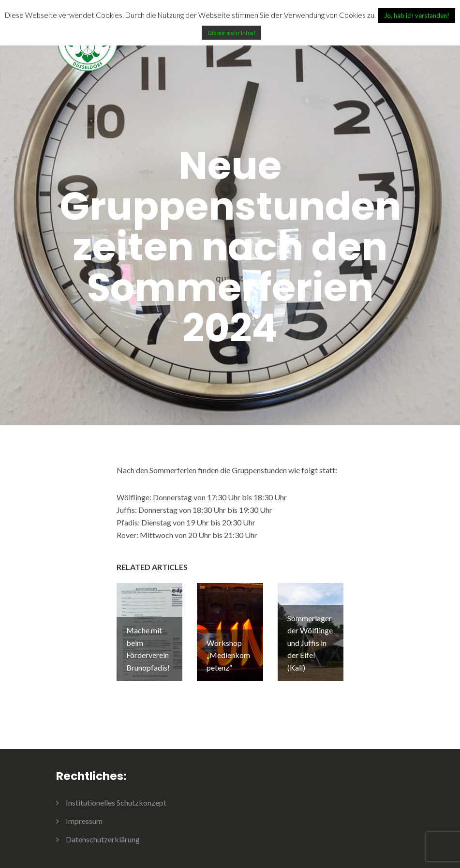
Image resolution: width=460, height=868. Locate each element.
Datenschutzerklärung (103, 839)
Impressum (84, 821)
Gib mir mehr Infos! (231, 33)
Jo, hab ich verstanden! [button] (417, 15)
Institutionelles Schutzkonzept (116, 802)
